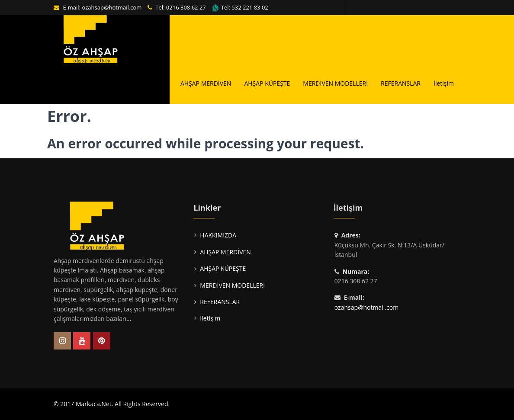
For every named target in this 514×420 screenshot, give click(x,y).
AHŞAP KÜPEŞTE (267, 83)
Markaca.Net (94, 404)
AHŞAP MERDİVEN (206, 83)
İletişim (444, 83)
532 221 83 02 (250, 7)
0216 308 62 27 (186, 7)
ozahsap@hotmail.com (112, 7)
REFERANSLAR (401, 83)
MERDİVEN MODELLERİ (335, 83)
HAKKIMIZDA (149, 83)
